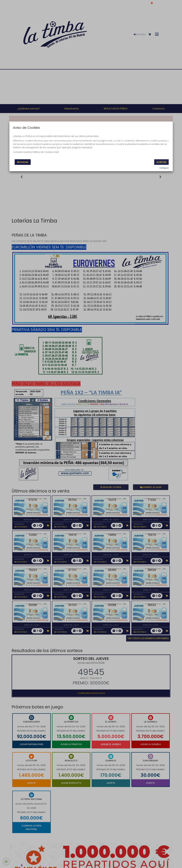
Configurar (164, 168)
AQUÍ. (56, 152)
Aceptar (161, 162)
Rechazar (23, 162)
